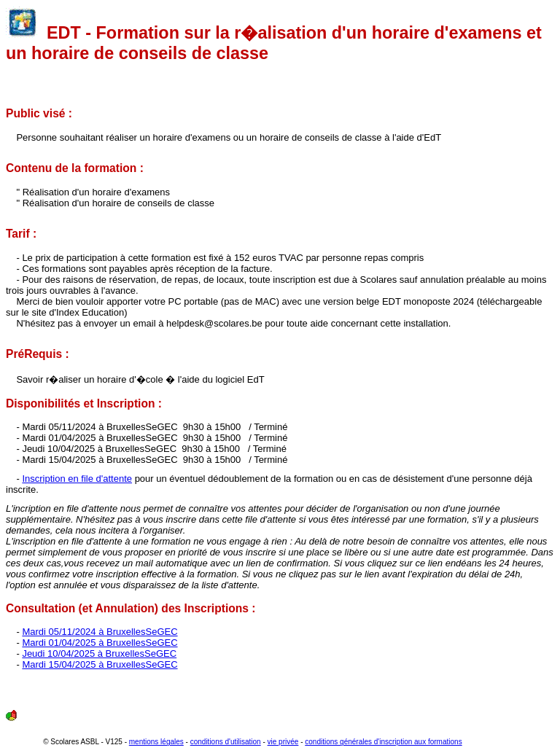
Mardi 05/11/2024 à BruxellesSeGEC (100, 632)
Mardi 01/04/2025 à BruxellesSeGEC (100, 643)
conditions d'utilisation (226, 742)
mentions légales (156, 742)
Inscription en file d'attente (77, 479)
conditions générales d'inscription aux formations (383, 742)
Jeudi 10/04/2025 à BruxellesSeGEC (99, 653)
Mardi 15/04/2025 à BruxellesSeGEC (100, 664)
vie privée (283, 742)
